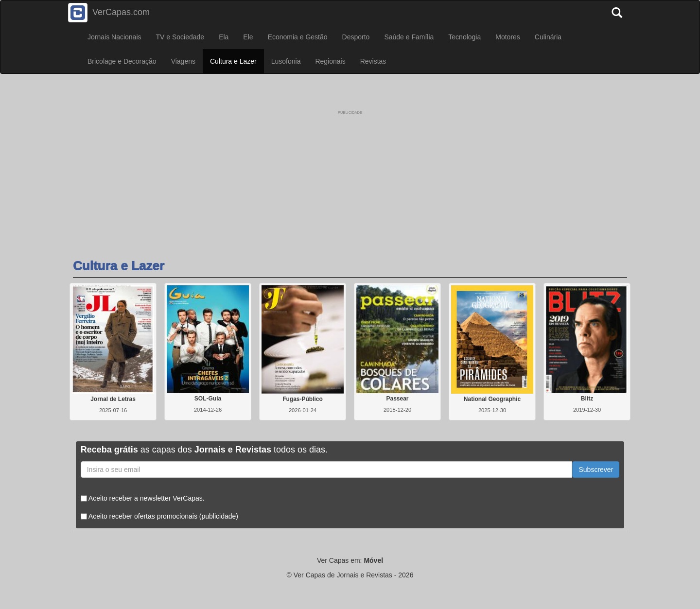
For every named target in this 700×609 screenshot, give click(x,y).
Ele (248, 37)
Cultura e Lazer (233, 61)
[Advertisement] (350, 176)
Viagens (183, 61)
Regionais (330, 61)
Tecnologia (464, 37)
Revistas (373, 61)
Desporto (356, 37)
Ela (224, 37)
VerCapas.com (109, 13)
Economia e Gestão (298, 37)
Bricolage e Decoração (122, 61)
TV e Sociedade (180, 37)
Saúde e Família (409, 37)
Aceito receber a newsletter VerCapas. (143, 498)
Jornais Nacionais (114, 37)
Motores (508, 37)
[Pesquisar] (619, 9)
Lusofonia (286, 61)
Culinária (548, 37)
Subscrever (596, 470)
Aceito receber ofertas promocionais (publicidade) (159, 516)
